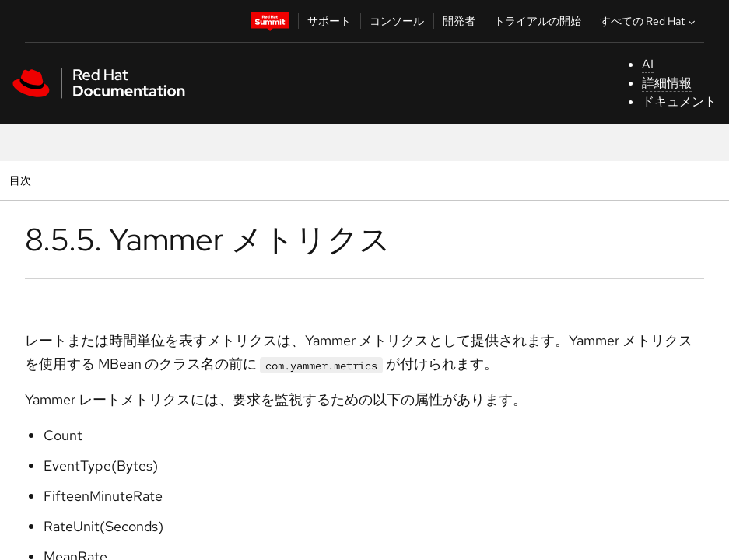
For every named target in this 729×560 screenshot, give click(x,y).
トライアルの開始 (538, 21)
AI (648, 64)
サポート (329, 21)
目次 (22, 180)
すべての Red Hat (649, 21)
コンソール (397, 21)
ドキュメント (679, 101)
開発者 (459, 21)
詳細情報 (667, 83)
